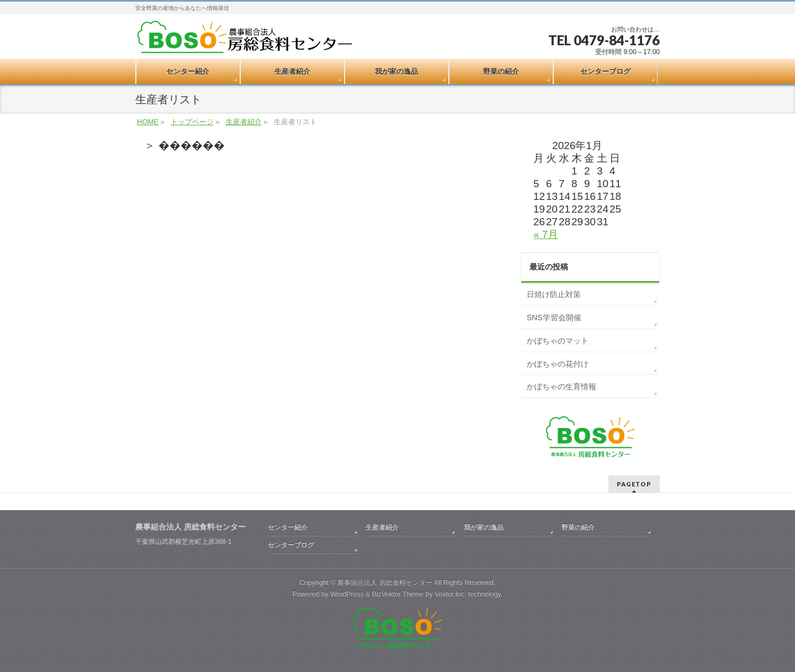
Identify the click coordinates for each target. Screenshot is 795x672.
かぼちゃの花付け (558, 364)
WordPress (347, 594)
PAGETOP (634, 484)
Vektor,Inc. (451, 594)
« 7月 (546, 234)
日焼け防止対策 (554, 294)
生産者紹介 (244, 122)
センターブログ (291, 545)
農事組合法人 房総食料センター (385, 583)
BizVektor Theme (398, 594)
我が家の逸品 (484, 527)
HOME (148, 122)
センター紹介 (288, 527)
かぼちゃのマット (558, 341)
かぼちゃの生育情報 (561, 387)
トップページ (192, 122)
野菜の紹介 (578, 527)
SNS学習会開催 (554, 318)
